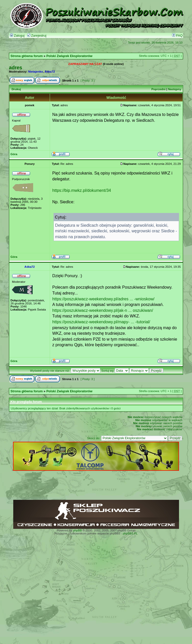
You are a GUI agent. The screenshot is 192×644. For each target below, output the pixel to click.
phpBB (77, 530)
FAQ (177, 36)
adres (16, 68)
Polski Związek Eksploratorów (69, 56)
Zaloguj (17, 36)
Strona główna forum (27, 56)
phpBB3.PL (130, 533)
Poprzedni (159, 89)
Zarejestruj (37, 36)
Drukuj (16, 89)
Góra (14, 154)
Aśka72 (50, 72)
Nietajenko (36, 72)
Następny (175, 89)
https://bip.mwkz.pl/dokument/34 (82, 190)
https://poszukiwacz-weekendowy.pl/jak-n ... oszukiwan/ (103, 310)
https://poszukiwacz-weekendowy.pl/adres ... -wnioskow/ (103, 299)
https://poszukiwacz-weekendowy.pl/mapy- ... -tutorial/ (101, 322)
